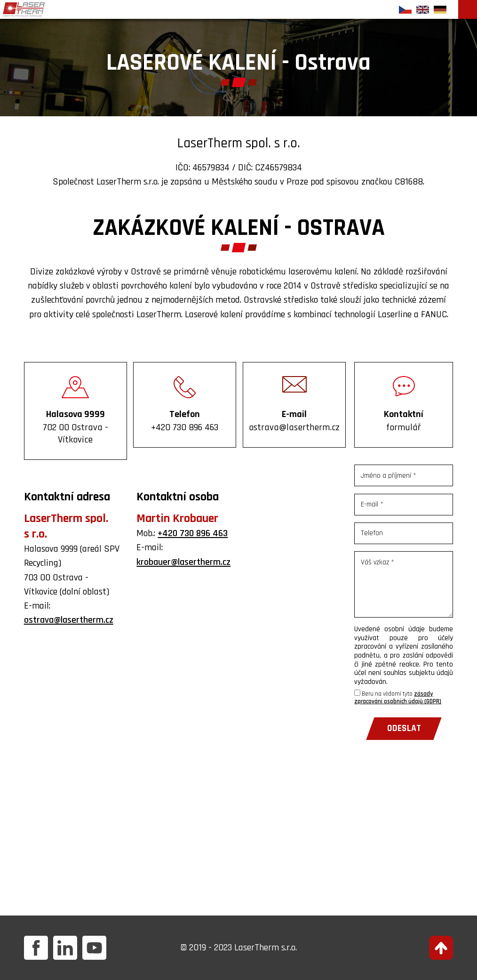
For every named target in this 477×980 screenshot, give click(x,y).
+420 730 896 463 (193, 533)
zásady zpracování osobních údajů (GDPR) (398, 698)
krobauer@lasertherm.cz (183, 562)
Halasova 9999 (76, 427)
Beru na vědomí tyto (398, 698)
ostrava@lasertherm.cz (69, 620)
